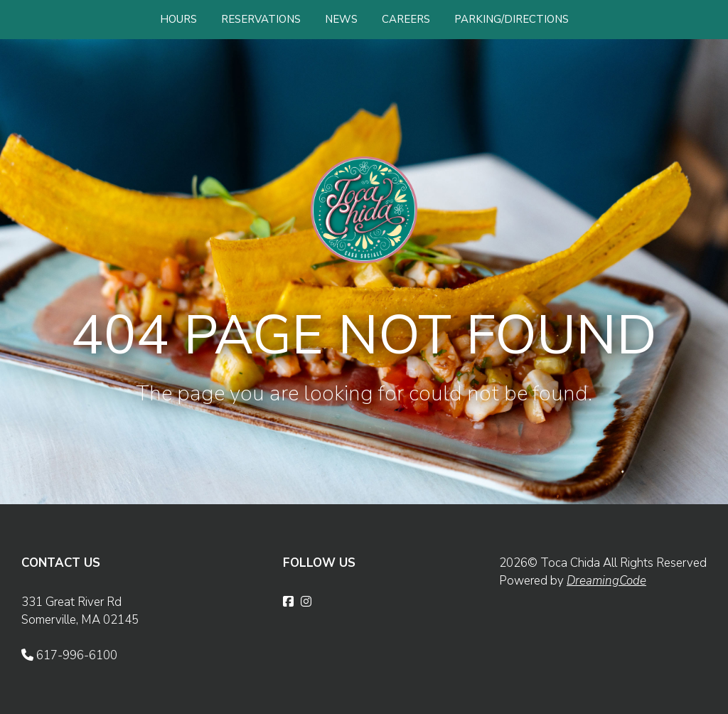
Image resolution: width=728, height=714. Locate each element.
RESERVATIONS (261, 19)
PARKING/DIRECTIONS (512, 19)
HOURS (178, 19)
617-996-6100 (69, 655)
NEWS (341, 19)
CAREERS (406, 19)
